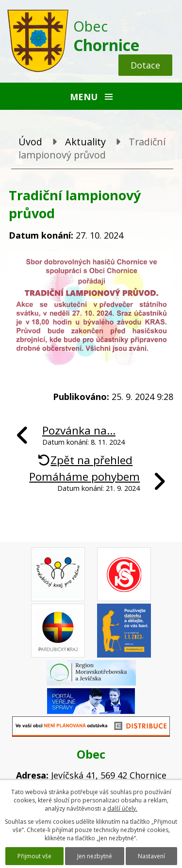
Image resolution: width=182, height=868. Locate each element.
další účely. (122, 808)
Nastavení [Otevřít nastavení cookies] (151, 856)
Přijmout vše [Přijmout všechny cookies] (34, 856)
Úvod (30, 142)
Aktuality (85, 142)
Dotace (145, 65)
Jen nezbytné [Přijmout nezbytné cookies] (95, 856)
